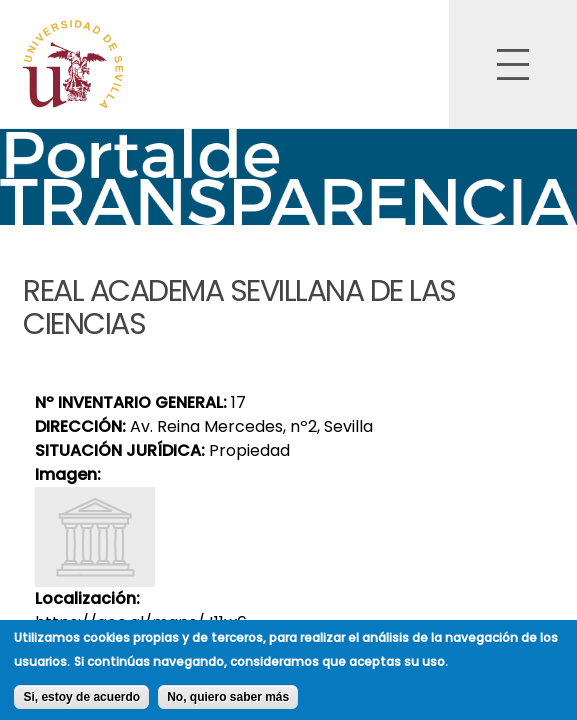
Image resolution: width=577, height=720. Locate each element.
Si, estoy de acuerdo (81, 702)
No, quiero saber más (228, 702)
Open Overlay (513, 64)
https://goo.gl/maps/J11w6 (141, 622)
